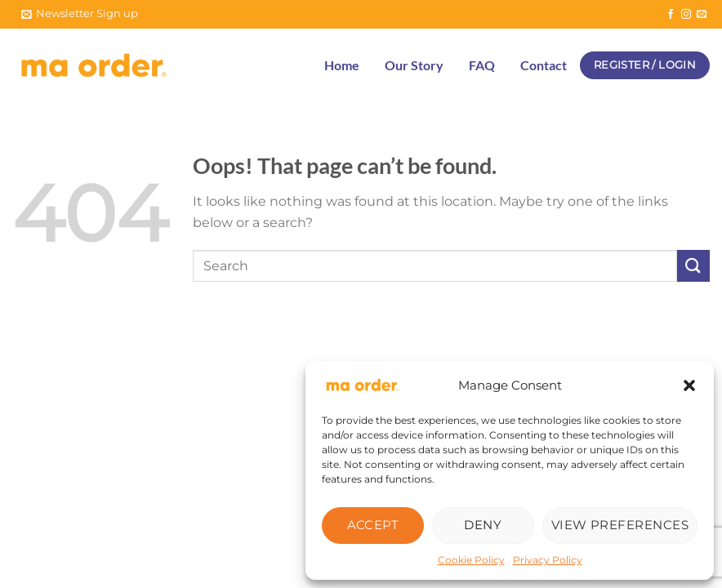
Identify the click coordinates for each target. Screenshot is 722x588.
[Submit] (693, 266)
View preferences (620, 525)
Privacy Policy (548, 560)
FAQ (482, 65)
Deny (483, 525)
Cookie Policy (471, 560)
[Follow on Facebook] (671, 15)
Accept (373, 525)
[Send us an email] (702, 15)
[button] (689, 385)
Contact (544, 65)
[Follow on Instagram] (686, 15)
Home (342, 65)
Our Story (414, 65)
